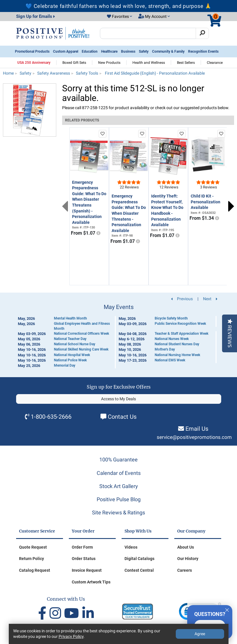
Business (128, 51)
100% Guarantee (118, 460)
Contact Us (122, 417)
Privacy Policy (71, 636)
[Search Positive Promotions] (148, 33)
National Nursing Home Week (177, 355)
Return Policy (31, 559)
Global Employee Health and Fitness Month (82, 326)
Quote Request (33, 547)
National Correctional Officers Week (81, 334)
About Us (186, 547)
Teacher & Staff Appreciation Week (181, 334)
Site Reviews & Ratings (118, 512)
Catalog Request (35, 570)
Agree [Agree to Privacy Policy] (200, 634)
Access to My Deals (118, 399)
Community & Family (168, 51)
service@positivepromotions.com (194, 437)
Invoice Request (87, 570)
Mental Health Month (70, 318)
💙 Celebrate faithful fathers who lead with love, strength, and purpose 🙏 (118, 6)
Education (90, 51)
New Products (109, 63)
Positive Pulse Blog (119, 499)
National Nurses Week (172, 339)
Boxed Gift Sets (74, 63)
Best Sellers (186, 63)
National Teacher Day (70, 339)
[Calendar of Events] (119, 336)
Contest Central (139, 570)
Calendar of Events (119, 473)
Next (231, 206)
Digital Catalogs (139, 559)
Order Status (84, 559)
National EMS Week (170, 360)
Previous (65, 206)
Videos (131, 547)
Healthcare (109, 51)
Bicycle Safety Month (171, 318)
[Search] (202, 33)
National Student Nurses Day (177, 344)
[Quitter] (227, 609)
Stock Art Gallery (119, 486)
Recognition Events (203, 51)
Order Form (82, 547)
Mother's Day (165, 349)
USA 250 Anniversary (34, 63)
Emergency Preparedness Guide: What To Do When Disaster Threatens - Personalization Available (129, 213)
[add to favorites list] (103, 134)
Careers (185, 570)
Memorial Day (65, 365)
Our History (188, 559)
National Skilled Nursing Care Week (81, 349)
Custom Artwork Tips (91, 582)
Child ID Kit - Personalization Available (206, 202)
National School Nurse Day (75, 344)
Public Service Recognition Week (180, 324)
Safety (144, 51)
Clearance (215, 63)
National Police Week (70, 360)
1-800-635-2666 (51, 417)
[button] (120, 17)
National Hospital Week (72, 355)
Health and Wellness (149, 63)
